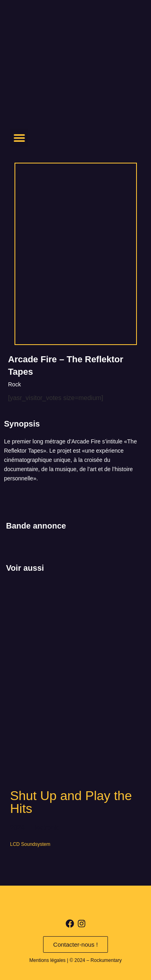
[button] (19, 138)
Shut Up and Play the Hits (71, 802)
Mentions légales (48, 960)
